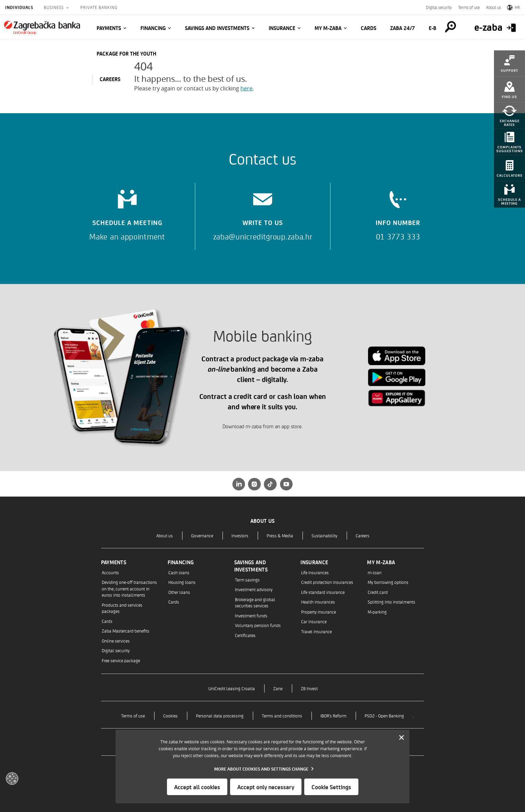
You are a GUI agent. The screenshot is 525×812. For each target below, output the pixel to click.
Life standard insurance (323, 592)
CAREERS (110, 79)
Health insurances (318, 602)
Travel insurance (316, 631)
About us (493, 7)
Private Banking (99, 7)
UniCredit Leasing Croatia (232, 688)
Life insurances (315, 572)
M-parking (377, 612)
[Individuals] (42, 28)
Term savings (247, 580)
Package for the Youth (126, 53)
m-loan (375, 572)
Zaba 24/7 (403, 28)
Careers (363, 535)
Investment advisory (254, 589)
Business (55, 7)
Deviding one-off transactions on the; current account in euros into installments (129, 588)
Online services (116, 641)
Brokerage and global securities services (255, 602)
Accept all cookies (197, 787)
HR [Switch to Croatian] (513, 7)
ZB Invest (309, 688)
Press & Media (280, 535)
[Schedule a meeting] (127, 213)
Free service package (121, 660)
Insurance (282, 28)
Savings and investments (217, 28)
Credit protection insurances (327, 582)
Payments (109, 28)
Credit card (378, 592)
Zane (278, 688)
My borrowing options (388, 582)
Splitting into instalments (392, 602)
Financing (153, 28)
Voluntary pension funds (258, 625)
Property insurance (319, 612)
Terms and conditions (282, 716)
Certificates (245, 635)
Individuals (19, 7)
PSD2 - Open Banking (384, 716)
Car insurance (314, 621)
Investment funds (251, 615)
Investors (240, 535)
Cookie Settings (331, 787)
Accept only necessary (266, 787)
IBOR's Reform (333, 716)
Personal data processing (220, 716)
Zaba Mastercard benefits (126, 631)
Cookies (170, 716)
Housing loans (182, 582)
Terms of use (469, 7)
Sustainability (324, 535)
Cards (369, 28)
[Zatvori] (402, 738)
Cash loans (179, 572)
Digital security (439, 7)
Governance (202, 535)
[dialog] (262, 767)
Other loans (179, 592)
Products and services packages (122, 608)
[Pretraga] (450, 27)
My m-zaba (328, 28)
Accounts (110, 572)
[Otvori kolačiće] (12, 779)
